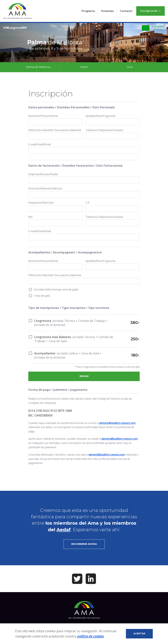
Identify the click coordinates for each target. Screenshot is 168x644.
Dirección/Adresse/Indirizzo (45, 188)
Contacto (126, 11)
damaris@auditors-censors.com (117, 423)
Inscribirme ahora (84, 544)
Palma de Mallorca (38, 67)
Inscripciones (150, 11)
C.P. (88, 203)
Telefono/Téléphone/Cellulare (104, 130)
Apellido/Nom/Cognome (101, 116)
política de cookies (91, 636)
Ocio (130, 67)
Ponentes (107, 11)
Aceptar (139, 634)
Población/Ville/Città (41, 203)
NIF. (31, 217)
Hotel (84, 67)
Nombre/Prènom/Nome (43, 116)
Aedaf (64, 530)
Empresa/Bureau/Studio (43, 174)
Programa (88, 11)
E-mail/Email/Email (40, 144)
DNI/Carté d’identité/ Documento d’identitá (55, 130)
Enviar (84, 376)
